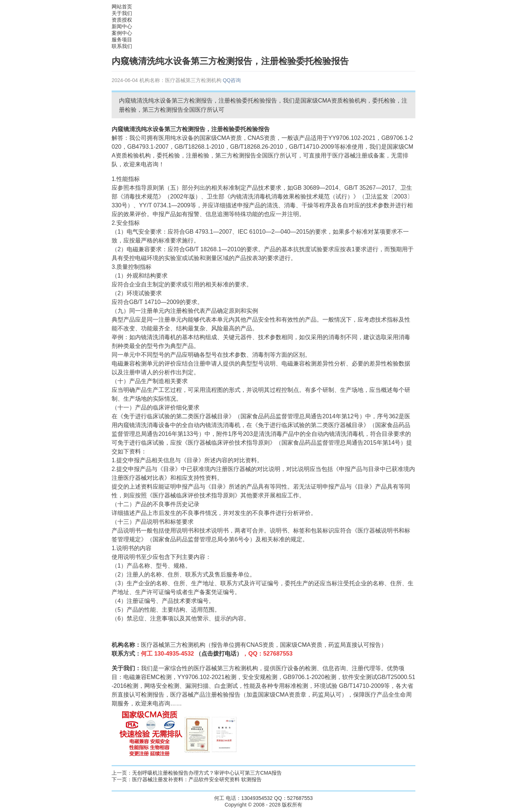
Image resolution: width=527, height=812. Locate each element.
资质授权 (122, 20)
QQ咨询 (232, 80)
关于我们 (122, 13)
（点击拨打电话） (219, 654)
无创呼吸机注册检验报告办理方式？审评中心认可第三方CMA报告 (207, 773)
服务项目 (122, 40)
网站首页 (122, 7)
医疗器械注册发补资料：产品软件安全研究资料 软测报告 (197, 779)
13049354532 (257, 798)
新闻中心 (122, 26)
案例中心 (122, 33)
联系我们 (122, 46)
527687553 (300, 798)
